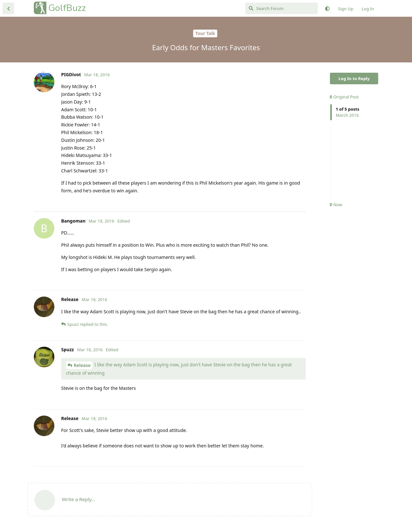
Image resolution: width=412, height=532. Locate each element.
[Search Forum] (281, 8)
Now (336, 205)
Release (82, 365)
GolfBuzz (67, 8)
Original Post (344, 97)
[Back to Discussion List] (8, 8)
